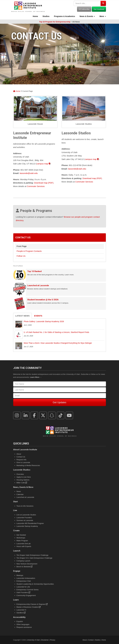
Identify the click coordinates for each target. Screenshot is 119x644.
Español (20, 621)
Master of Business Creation (29, 607)
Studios (46, 16)
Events (38, 316)
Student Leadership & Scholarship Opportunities (35, 584)
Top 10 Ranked (34, 271)
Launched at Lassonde (38, 285)
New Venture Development (27, 564)
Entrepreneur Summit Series (28, 590)
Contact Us (23, 237)
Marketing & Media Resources (28, 465)
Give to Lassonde (23, 462)
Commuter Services (36, 186)
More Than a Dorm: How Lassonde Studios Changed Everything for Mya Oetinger (58, 343)
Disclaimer (45, 640)
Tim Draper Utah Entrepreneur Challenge (32, 555)
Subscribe (84, 9)
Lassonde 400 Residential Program (30, 523)
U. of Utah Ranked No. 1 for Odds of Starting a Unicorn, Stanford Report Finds (56, 332)
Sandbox (21, 613)
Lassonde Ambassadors (26, 578)
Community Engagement (26, 595)
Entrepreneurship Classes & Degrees (32, 604)
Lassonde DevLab (24, 544)
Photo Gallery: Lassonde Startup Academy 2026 (44, 321)
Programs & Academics (64, 16)
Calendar (20, 494)
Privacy (53, 640)
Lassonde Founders (24, 518)
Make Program (22, 541)
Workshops (21, 538)
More (102, 16)
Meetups (20, 575)
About (19, 454)
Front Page (22, 246)
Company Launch (23, 561)
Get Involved (99, 9)
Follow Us (21, 256)
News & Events (87, 16)
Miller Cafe (22, 483)
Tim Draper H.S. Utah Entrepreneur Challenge (34, 558)
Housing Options (23, 480)
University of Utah (33, 640)
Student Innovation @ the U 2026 (43, 300)
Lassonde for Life (23, 587)
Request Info (22, 460)
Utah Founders (23, 592)
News (19, 491)
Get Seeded (21, 535)
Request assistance (24, 627)
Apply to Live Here (24, 477)
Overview (20, 474)
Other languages (23, 624)
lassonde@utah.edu (29, 173)
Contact (91, 640)
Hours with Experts (24, 546)
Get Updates (59, 402)
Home (35, 16)
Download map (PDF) (44, 183)
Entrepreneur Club (24, 581)
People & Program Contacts (29, 251)
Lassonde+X (21, 610)
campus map (43, 164)
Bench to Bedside (25, 567)
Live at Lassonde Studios (26, 515)
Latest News (22, 316)
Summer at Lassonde (25, 520)
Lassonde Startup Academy (27, 526)
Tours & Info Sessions (25, 506)
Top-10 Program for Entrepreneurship (55, 22)
